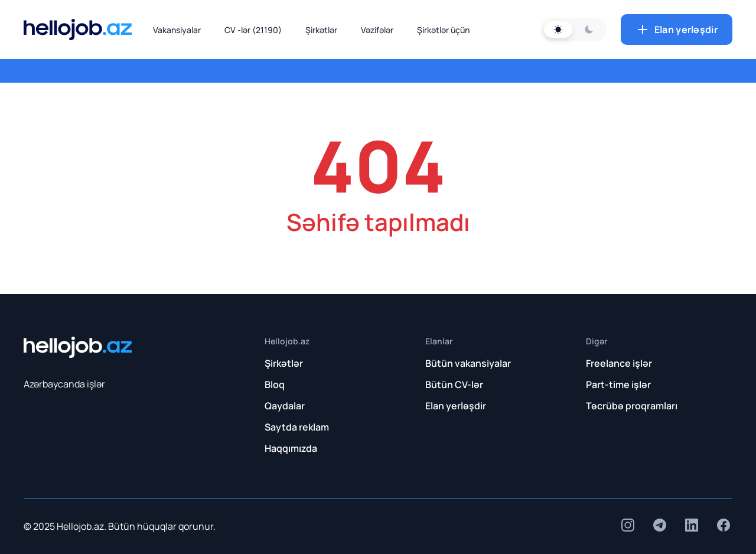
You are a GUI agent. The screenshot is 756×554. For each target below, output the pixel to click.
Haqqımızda (291, 448)
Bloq (275, 384)
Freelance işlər (619, 363)
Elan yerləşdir (677, 30)
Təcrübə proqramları (632, 406)
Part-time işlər (618, 384)
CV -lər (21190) (253, 30)
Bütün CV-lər (454, 384)
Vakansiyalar (177, 30)
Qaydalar (285, 406)
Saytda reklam (297, 427)
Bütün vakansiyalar (468, 363)
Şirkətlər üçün (443, 30)
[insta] (628, 525)
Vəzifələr (377, 30)
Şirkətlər (321, 30)
